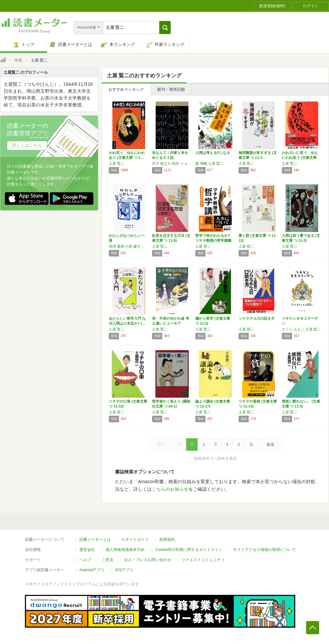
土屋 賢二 (116, 163)
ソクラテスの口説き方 (257, 318)
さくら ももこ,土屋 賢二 (301, 329)
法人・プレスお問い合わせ (147, 560)
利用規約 (167, 540)
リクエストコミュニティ (203, 560)
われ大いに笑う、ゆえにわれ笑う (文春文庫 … (300, 158)
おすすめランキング (126, 89)
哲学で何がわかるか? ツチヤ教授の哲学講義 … (213, 240)
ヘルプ (85, 560)
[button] (165, 28)
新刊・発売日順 (171, 89)
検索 (18, 60)
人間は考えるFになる (213, 153)
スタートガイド (135, 540)
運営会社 (87, 550)
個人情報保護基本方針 (125, 550)
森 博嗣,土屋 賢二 (209, 163)
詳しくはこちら (27, 145)
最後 (270, 445)
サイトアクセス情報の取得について (264, 550)
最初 (161, 445)
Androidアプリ (92, 570)
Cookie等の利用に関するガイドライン (189, 550)
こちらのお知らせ (170, 489)
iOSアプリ (124, 570)
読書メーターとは (95, 540)
